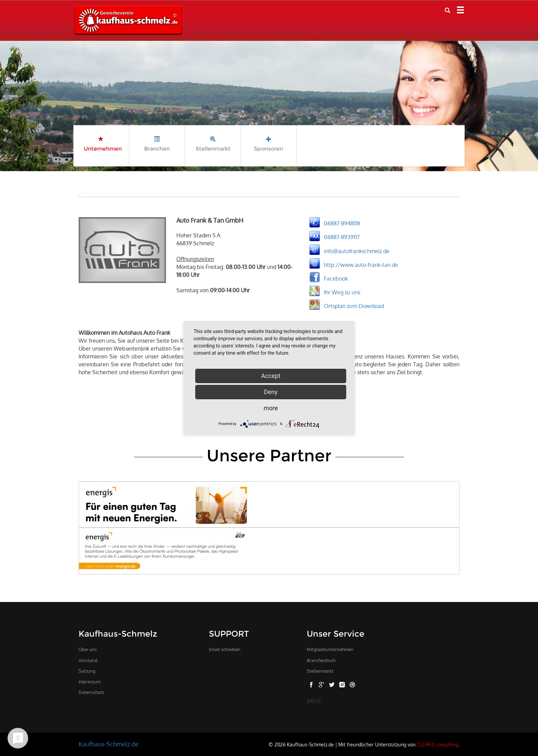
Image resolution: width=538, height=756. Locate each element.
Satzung (87, 671)
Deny (271, 392)
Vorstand (88, 660)
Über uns (88, 649)
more (271, 408)
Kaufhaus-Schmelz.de (109, 744)
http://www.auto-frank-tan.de (361, 264)
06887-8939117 (342, 237)
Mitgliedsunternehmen (330, 649)
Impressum (90, 682)
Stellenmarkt (320, 671)
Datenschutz (91, 692)
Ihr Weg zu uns (342, 292)
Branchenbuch (321, 660)
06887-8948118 (342, 223)
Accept (271, 376)
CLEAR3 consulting (438, 744)
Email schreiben (225, 649)
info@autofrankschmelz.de (357, 251)
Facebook (336, 278)
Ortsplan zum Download (354, 306)
